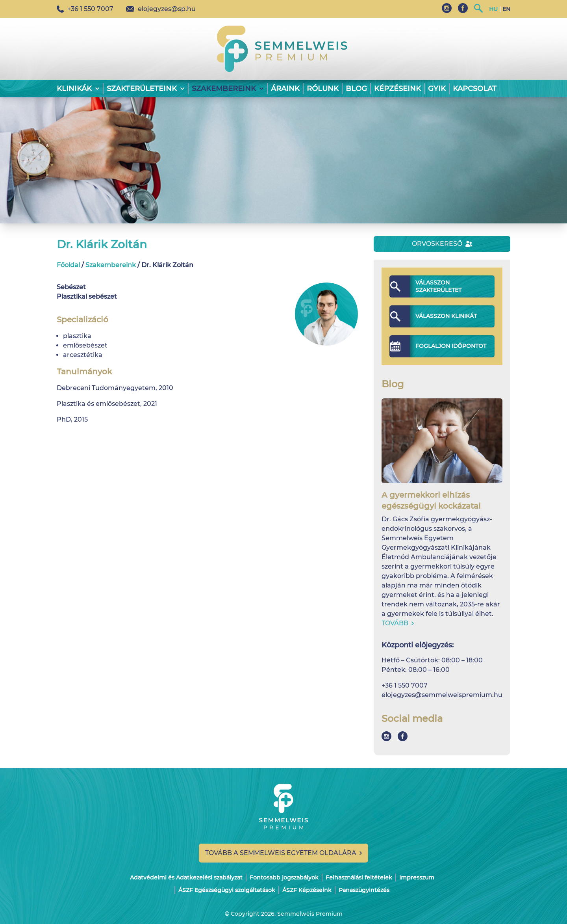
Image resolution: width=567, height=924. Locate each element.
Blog (356, 89)
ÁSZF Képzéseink (307, 890)
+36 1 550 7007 (85, 9)
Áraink (285, 89)
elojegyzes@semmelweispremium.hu (442, 695)
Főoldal (68, 265)
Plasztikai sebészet (87, 297)
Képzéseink (397, 89)
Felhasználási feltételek (359, 878)
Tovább (398, 623)
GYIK (437, 89)
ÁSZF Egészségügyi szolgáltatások (227, 890)
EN (506, 9)
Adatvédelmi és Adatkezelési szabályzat (186, 878)
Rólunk (323, 89)
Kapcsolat (475, 89)
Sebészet (71, 287)
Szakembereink (111, 265)
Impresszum (417, 878)
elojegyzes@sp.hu (161, 9)
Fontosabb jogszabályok (284, 878)
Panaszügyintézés (364, 890)
